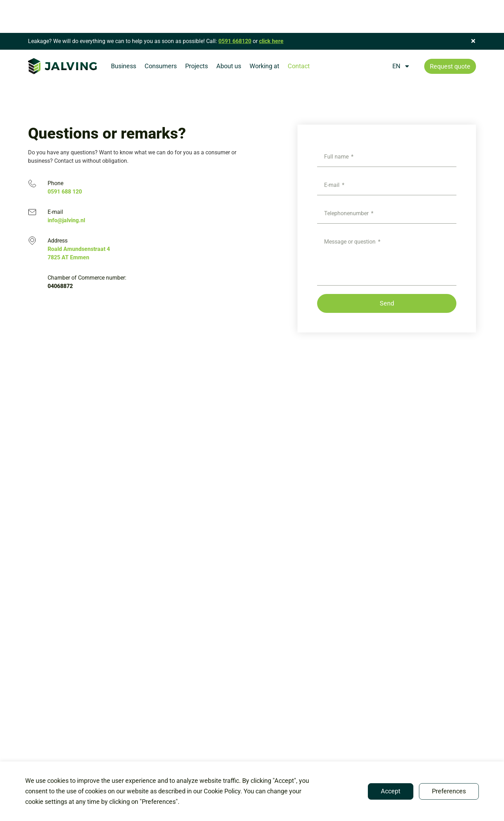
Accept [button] (391, 791)
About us (229, 66)
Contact (299, 66)
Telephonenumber (347, 213)
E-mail (332, 185)
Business (124, 66)
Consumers (161, 66)
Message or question (351, 242)
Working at (264, 66)
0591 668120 (235, 41)
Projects (197, 66)
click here (271, 41)
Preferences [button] (449, 791)
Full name (337, 157)
